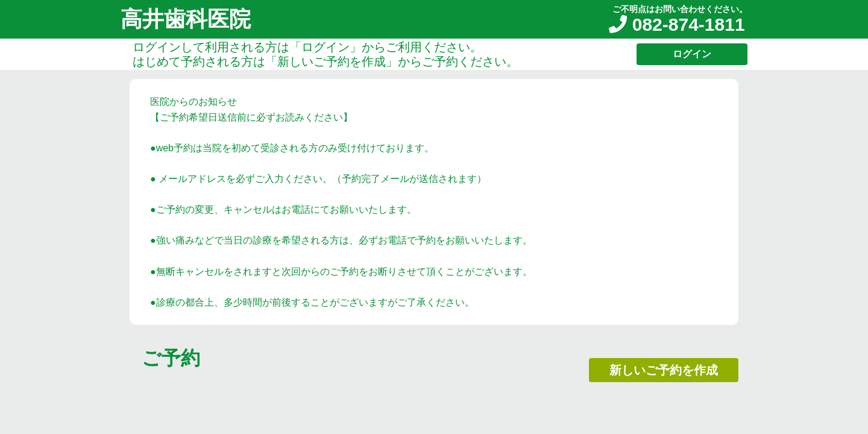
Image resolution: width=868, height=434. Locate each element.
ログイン (692, 54)
